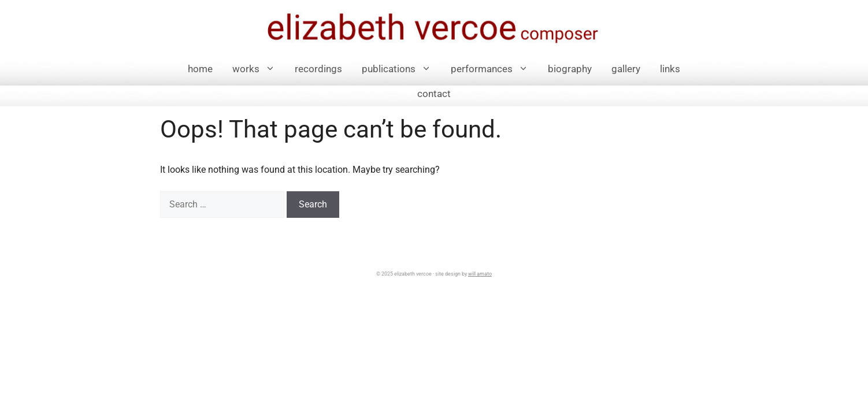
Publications (401, 69)
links (670, 69)
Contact (434, 94)
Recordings (318, 69)
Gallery (626, 69)
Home (200, 69)
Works (259, 69)
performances (494, 69)
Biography (570, 69)
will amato (480, 274)
